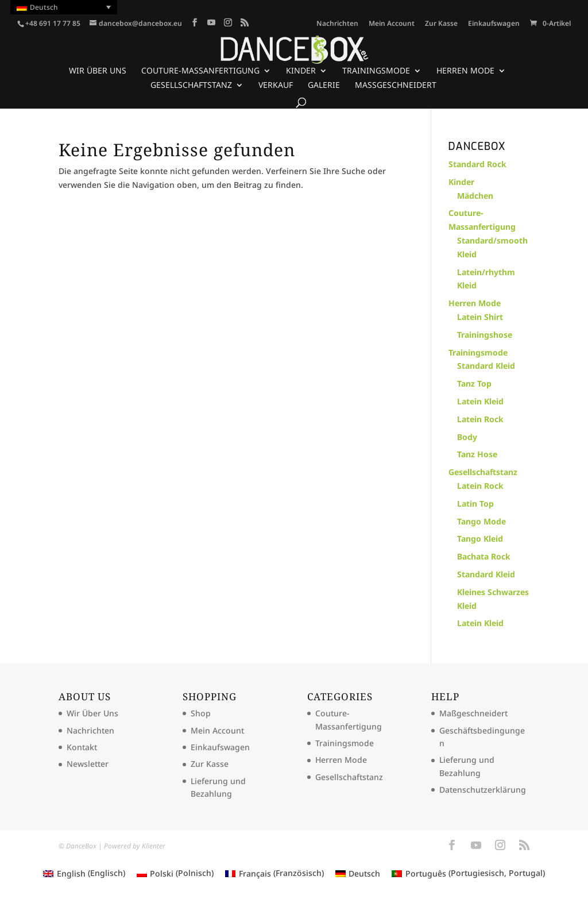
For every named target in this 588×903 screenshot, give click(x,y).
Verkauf (276, 86)
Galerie (324, 86)
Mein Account (392, 24)
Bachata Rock (484, 556)
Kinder (301, 71)
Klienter (154, 846)
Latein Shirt (480, 317)
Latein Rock (480, 419)
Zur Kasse (441, 24)
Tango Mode (481, 521)
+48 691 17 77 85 (53, 23)
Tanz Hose (477, 454)
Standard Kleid (486, 366)
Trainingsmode (376, 71)
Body (467, 437)
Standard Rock (477, 164)
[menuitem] (64, 7)
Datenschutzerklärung (483, 790)
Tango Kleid (480, 539)
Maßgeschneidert (396, 86)
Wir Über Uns (98, 71)
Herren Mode (465, 71)
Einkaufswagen (494, 24)
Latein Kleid (480, 401)
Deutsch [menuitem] (44, 7)
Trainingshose (485, 335)
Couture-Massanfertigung (200, 71)
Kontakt (82, 747)
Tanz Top (474, 383)
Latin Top (475, 503)
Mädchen (475, 196)
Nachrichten (337, 24)
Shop (201, 713)
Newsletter (88, 764)
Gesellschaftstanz (191, 86)
